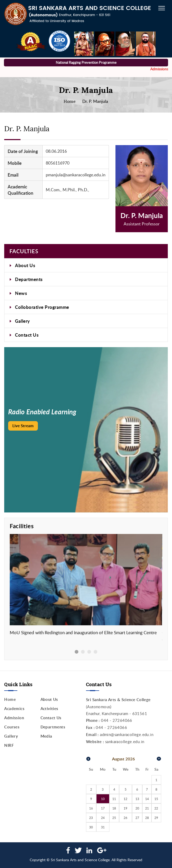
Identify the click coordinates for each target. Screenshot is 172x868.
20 (137, 808)
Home (70, 102)
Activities (49, 709)
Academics (14, 709)
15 (156, 799)
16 (91, 808)
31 (103, 827)
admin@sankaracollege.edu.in (127, 734)
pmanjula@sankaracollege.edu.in (76, 175)
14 (147, 799)
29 (156, 818)
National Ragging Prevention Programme (86, 62)
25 (114, 818)
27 (137, 818)
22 (156, 808)
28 (147, 818)
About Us (25, 265)
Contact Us (27, 335)
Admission (14, 718)
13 (137, 799)
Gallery (22, 321)
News (21, 293)
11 (114, 799)
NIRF (9, 745)
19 (125, 808)
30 (91, 827)
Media (46, 736)
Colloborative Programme (42, 307)
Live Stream (23, 426)
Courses (12, 727)
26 (125, 818)
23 (91, 818)
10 (103, 799)
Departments (29, 279)
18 (114, 808)
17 (103, 808)
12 (125, 799)
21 (147, 808)
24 (103, 818)
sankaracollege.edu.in (125, 742)
